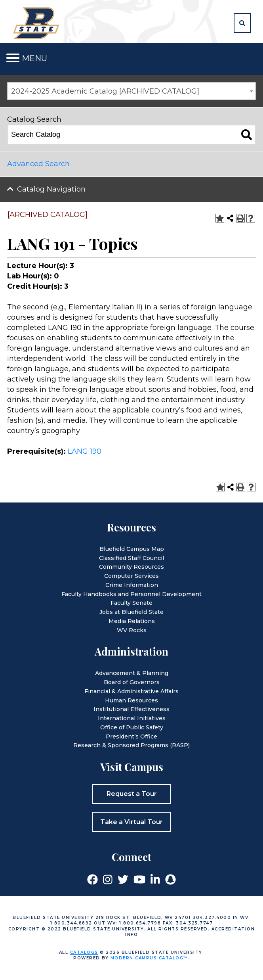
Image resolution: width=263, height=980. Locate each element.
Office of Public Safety (132, 727)
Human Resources (131, 700)
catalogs (84, 952)
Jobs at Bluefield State (131, 612)
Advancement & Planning (132, 673)
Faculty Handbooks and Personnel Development (131, 594)
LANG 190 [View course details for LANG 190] (85, 451)
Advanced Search (38, 164)
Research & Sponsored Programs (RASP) (131, 745)
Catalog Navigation (51, 189)
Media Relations (132, 621)
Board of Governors (132, 682)
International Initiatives (132, 718)
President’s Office (131, 736)
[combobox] (131, 91)
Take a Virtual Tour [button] (131, 822)
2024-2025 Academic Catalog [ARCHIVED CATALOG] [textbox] (105, 91)
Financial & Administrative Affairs (131, 691)
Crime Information (132, 585)
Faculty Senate (131, 603)
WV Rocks (132, 630)
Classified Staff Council (131, 558)
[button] (242, 23)
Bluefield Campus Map (132, 549)
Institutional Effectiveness (131, 709)
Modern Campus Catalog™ (149, 958)
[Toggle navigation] (13, 58)
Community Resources (131, 567)
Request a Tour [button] (132, 794)
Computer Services (131, 576)
